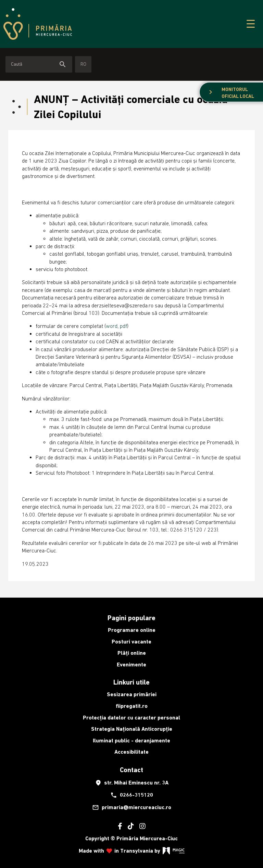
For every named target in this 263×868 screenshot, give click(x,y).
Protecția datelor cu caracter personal (131, 718)
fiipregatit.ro (132, 706)
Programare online (132, 630)
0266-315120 (132, 795)
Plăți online (132, 653)
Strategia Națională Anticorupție (132, 729)
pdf (123, 326)
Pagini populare (131, 618)
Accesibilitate (131, 752)
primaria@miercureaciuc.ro (132, 807)
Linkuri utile (131, 682)
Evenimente (131, 665)
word (112, 326)
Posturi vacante (131, 642)
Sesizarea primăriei (132, 694)
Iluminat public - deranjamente (131, 741)
